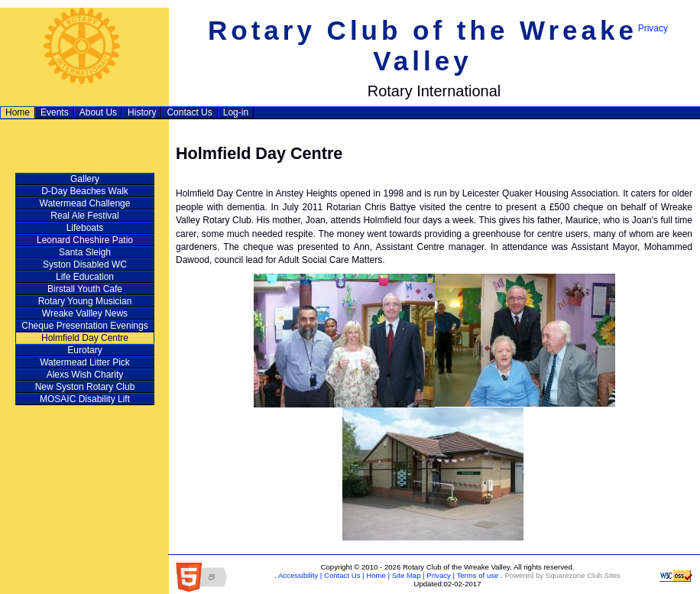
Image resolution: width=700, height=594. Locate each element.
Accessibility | (300, 575)
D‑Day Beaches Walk (85, 191)
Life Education (85, 277)
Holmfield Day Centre (85, 338)
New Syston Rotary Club (85, 387)
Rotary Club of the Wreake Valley (423, 45)
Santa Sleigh (85, 252)
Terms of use (476, 575)
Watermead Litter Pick (85, 362)
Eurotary (84, 350)
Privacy (653, 28)
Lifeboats (85, 228)
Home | (377, 575)
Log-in (236, 112)
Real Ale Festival (84, 216)
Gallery (85, 179)
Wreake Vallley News (85, 313)
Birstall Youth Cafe (85, 289)
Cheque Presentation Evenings (84, 326)
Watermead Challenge (85, 203)
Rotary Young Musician (85, 301)
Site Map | (407, 575)
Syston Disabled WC (85, 265)
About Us (98, 112)
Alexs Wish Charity (85, 375)
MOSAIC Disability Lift (85, 399)
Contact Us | (343, 575)
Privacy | (440, 575)
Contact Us (189, 112)
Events (55, 112)
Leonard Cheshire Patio (85, 240)
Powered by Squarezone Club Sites (562, 575)
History (142, 112)
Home (18, 112)
